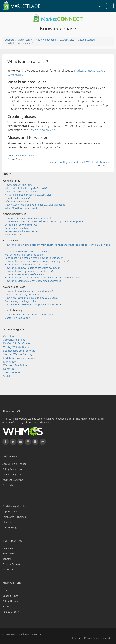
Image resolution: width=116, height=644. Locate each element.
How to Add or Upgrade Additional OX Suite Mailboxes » (78, 162)
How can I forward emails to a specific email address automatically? (42, 278)
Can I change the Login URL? (21, 301)
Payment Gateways (13, 480)
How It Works (10, 554)
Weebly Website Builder (17, 347)
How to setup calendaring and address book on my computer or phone (44, 221)
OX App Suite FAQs (14, 287)
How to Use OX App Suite (19, 185)
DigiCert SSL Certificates (17, 343)
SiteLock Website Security (18, 354)
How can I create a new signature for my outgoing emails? (37, 261)
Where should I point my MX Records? (26, 188)
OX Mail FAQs (11, 240)
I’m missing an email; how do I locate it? (27, 251)
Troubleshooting (13, 310)
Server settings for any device (21, 231)
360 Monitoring (12, 373)
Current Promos (11, 564)
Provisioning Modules (14, 506)
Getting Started (86, 40)
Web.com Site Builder (16, 365)
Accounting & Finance (14, 464)
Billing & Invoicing (12, 469)
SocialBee (9, 376)
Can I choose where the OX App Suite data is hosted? (34, 304)
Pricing (6, 606)
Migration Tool (13, 234)
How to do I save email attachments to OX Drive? (32, 298)
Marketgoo (9, 362)
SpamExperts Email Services (19, 351)
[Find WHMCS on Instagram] (28, 442)
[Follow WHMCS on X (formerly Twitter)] (13, 442)
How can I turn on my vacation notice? (26, 264)
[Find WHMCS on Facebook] (6, 442)
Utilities (7, 522)
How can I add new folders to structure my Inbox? (32, 268)
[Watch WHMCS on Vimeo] (35, 442)
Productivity (9, 485)
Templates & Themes (14, 517)
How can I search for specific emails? (25, 274)
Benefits (7, 559)
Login (5, 591)
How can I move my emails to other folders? (29, 271)
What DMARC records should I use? (24, 208)
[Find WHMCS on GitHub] (43, 442)
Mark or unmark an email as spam (24, 255)
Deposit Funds (10, 596)
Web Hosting (9, 527)
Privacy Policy (92, 638)
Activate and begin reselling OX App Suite (28, 195)
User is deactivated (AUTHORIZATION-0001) (29, 315)
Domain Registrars (13, 475)
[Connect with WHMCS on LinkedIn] (20, 442)
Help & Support (11, 612)
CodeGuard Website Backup (19, 358)
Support (9, 40)
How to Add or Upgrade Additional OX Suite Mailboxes (35, 205)
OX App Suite (67, 40)
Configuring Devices (15, 214)
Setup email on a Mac (17, 228)
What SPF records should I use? (22, 192)
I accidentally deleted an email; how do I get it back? (34, 258)
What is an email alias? (17, 201)
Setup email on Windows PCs (21, 225)
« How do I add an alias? (21, 156)
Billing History (10, 601)
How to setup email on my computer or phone (30, 218)
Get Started (9, 569)
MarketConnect (26, 40)
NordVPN (9, 369)
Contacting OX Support (18, 318)
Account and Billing (14, 340)
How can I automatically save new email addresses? (33, 281)
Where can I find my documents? (23, 294)
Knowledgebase (47, 40)
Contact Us (108, 638)
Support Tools (10, 511)
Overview (9, 336)
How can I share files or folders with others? (29, 291)
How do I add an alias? (42, 130)
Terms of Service (73, 638)
